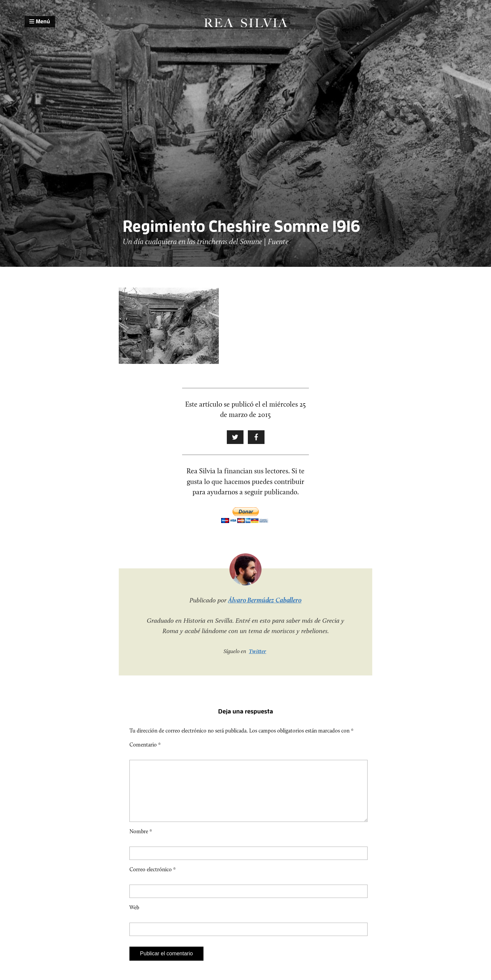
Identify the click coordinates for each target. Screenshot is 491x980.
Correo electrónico (153, 880)
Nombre (141, 842)
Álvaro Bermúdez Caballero (265, 600)
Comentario (145, 745)
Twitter (258, 651)
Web (134, 918)
